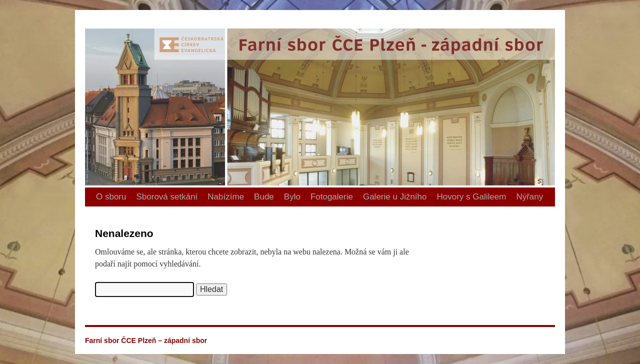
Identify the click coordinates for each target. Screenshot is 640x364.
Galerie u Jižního (395, 197)
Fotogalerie (332, 197)
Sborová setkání (167, 197)
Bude (264, 197)
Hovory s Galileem (472, 197)
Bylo (292, 197)
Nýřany (529, 197)
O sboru (111, 197)
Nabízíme (226, 197)
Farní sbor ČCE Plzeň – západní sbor (89, 10)
